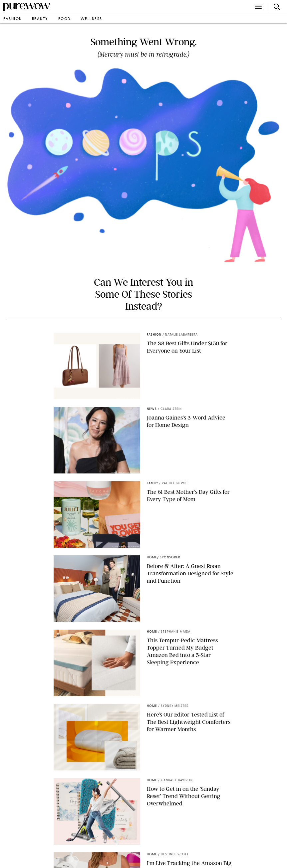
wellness (91, 19)
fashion (13, 19)
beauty (40, 19)
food (64, 19)
